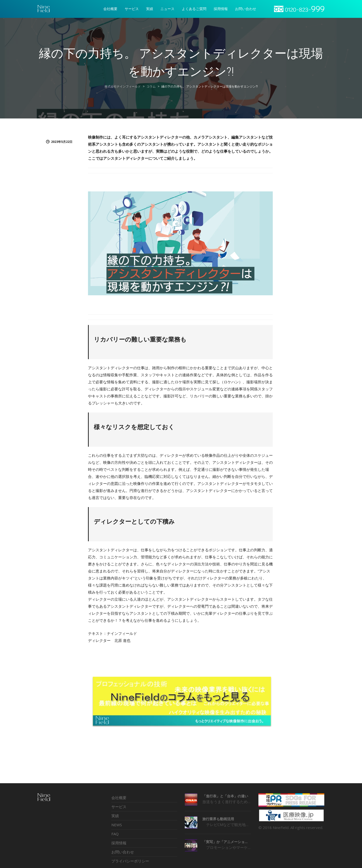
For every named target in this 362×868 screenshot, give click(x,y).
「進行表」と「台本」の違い (225, 796)
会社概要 (119, 798)
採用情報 (119, 843)
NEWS (117, 825)
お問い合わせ (123, 852)
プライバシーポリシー (130, 861)
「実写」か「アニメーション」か (227, 842)
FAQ (115, 834)
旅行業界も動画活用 (218, 819)
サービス (119, 807)
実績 (115, 816)
